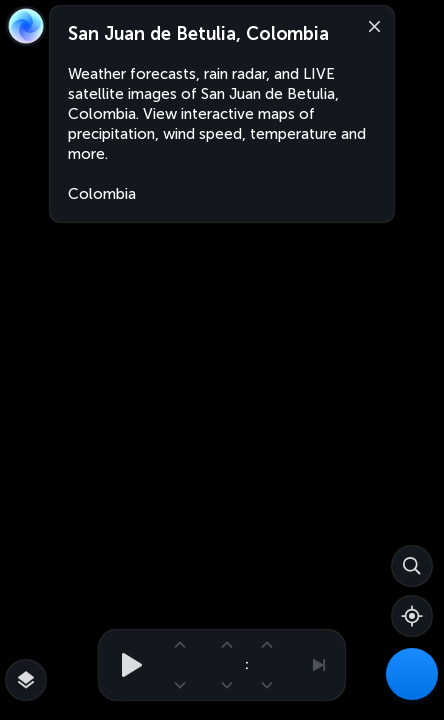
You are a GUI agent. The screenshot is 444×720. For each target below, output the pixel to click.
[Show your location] (412, 616)
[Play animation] (126, 665)
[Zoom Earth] (26, 26)
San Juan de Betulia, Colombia (198, 34)
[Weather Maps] (412, 674)
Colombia (102, 194)
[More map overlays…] (26, 680)
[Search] (412, 566)
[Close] (370, 25)
